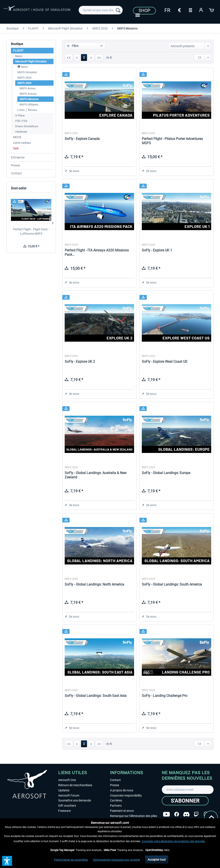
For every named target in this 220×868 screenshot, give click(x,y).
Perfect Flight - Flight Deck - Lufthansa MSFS (31, 231)
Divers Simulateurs (27, 126)
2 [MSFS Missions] (84, 57)
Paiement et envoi (122, 811)
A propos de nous (122, 790)
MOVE (17, 137)
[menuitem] (101, 10)
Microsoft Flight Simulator (31, 61)
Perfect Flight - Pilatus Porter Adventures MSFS (172, 141)
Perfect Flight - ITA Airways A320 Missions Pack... (97, 252)
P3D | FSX (21, 121)
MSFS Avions (28, 88)
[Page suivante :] (91, 57)
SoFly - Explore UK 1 (157, 250)
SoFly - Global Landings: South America (172, 584)
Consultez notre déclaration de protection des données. (173, 841)
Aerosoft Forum (69, 795)
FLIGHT (18, 51)
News (19, 56)
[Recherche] (118, 10)
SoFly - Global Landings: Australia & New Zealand (96, 475)
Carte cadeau (22, 143)
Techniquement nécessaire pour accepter (116, 860)
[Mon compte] (201, 10)
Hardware (21, 132)
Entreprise (18, 157)
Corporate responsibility (126, 795)
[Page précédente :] (77, 57)
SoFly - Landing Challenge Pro (165, 696)
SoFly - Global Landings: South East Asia (96, 696)
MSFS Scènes (28, 94)
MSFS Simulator (27, 72)
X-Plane (20, 115)
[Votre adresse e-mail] (188, 790)
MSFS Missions (29, 99)
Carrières (116, 800)
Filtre (73, 46)
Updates (64, 790)
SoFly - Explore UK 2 (80, 362)
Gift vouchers (67, 806)
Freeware (64, 811)
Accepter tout (157, 860)
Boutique (17, 44)
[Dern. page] (99, 57)
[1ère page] (69, 57)
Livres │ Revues (27, 110)
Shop (144, 11)
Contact (16, 173)
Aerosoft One (67, 780)
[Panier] (212, 10)
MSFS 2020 (24, 83)
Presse (15, 165)
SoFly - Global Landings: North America (94, 584)
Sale (16, 148)
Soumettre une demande (75, 800)
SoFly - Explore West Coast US (165, 362)
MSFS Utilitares (29, 105)
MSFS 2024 (24, 78)
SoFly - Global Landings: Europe (166, 473)
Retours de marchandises (75, 785)
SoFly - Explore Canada (82, 139)
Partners (116, 806)
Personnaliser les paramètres (71, 860)
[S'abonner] (185, 801)
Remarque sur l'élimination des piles (134, 816)
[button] (7, 861)
